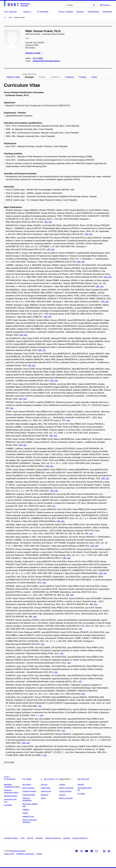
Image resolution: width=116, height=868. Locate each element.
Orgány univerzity (65, 791)
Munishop (67, 838)
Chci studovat (10, 778)
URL (46, 222)
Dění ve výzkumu (28, 788)
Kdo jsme (44, 784)
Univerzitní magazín (11, 838)
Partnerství (45, 795)
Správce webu (9, 854)
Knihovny (62, 795)
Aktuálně (83, 779)
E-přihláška (8, 805)
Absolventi (107, 12)
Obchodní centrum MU (53, 838)
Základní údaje (13, 77)
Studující (80, 12)
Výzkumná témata (29, 795)
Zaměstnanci (93, 12)
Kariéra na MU (46, 791)
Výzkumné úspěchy (29, 791)
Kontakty (62, 784)
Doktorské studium (11, 796)
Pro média (81, 794)
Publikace (70, 77)
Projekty (83, 77)
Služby (43, 798)
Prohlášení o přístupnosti (25, 854)
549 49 (38, 58)
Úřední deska (45, 788)
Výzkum (27, 779)
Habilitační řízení (28, 816)
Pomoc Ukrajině (66, 12)
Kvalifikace (55, 77)
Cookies (39, 854)
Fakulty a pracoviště (66, 788)
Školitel (42, 77)
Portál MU (39, 838)
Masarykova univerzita (17, 851)
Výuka (94, 77)
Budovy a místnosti (66, 798)
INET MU (30, 838)
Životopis (29, 77)
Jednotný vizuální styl (80, 838)
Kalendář (81, 784)
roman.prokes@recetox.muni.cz (46, 61)
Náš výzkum (27, 784)
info (50, 222)
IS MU (22, 838)
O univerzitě (50, 779)
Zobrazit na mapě (34, 53)
